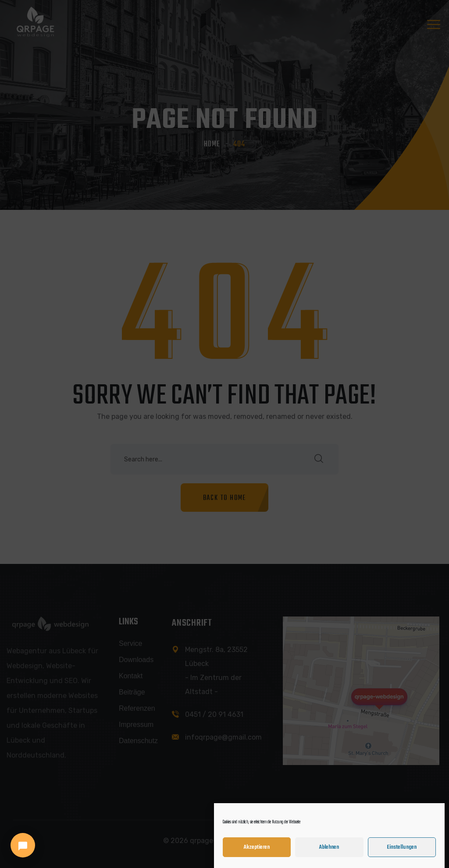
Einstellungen (402, 849)
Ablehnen (329, 849)
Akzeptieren (257, 849)
